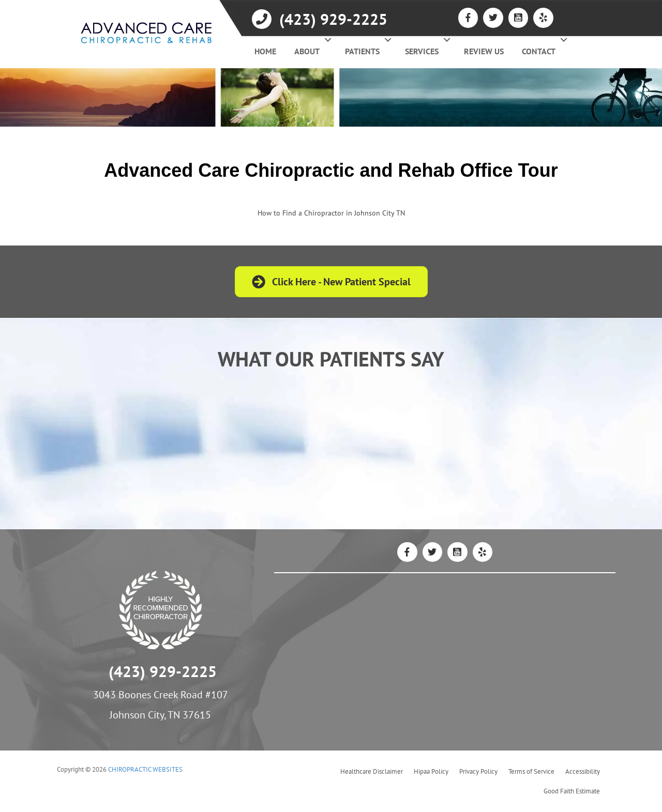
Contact (539, 51)
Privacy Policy (478, 771)
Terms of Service (531, 771)
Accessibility (583, 771)
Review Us (484, 51)
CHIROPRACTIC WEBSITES (145, 769)
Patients (362, 51)
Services (422, 51)
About (307, 51)
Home (265, 51)
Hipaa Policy (431, 771)
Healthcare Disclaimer (372, 771)
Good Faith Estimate (572, 791)
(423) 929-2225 (163, 671)
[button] (328, 40)
